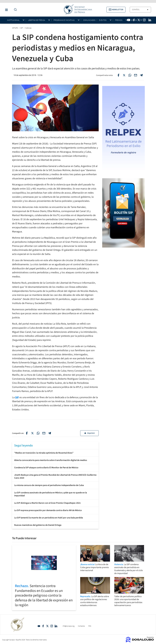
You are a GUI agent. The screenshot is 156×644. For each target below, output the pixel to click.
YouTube (39, 626)
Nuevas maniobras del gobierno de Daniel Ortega (38, 525)
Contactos (81, 626)
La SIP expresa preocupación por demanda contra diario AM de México (48, 510)
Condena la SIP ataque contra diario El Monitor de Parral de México (46, 468)
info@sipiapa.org (68, 626)
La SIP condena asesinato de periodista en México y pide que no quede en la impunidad (51, 494)
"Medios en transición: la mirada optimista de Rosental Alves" (44, 453)
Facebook (43, 626)
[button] (116, 10)
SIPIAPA (15, 28)
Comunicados (89, 20)
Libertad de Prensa (36, 20)
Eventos (103, 20)
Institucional (13, 20)
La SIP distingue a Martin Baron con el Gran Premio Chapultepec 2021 (47, 503)
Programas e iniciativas (64, 20)
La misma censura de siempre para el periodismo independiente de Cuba (49, 485)
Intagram (52, 626)
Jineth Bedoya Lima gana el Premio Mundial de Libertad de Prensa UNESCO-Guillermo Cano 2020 (55, 476)
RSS (90, 626)
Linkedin (56, 626)
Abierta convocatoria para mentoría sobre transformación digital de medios (51, 460)
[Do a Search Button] (15, 10)
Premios (119, 20)
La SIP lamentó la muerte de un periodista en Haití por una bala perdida (49, 518)
